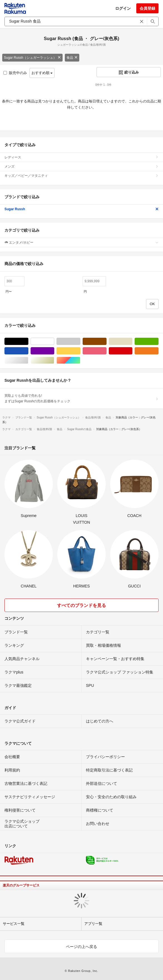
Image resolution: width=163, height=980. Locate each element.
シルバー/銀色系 (28, 360)
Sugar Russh (81, 209)
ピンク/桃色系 (106, 351)
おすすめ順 (42, 73)
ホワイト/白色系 (54, 341)
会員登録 (147, 8)
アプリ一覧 (93, 924)
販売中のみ (15, 73)
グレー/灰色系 (80, 341)
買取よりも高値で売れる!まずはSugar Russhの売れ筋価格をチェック (81, 398)
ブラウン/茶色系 (106, 341)
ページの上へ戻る (81, 947)
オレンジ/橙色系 (158, 351)
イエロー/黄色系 (80, 351)
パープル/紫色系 (54, 351)
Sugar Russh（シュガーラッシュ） (32, 58)
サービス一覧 (14, 924)
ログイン (123, 8)
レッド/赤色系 (132, 351)
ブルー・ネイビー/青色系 (28, 351)
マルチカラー (80, 360)
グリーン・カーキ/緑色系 (158, 341)
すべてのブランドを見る (81, 605)
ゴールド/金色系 (54, 360)
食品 (72, 58)
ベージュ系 (132, 341)
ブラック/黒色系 (28, 341)
